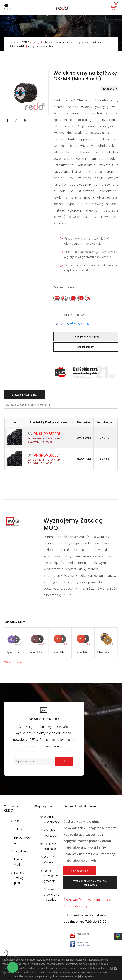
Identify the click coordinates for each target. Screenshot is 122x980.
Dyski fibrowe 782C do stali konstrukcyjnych (61, 652)
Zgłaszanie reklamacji (51, 846)
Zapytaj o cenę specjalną (86, 337)
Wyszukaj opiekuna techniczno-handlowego (90, 883)
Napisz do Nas (80, 871)
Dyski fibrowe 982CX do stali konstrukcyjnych (38, 652)
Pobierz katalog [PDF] (19, 878)
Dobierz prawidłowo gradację (52, 876)
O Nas (18, 829)
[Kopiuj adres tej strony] (75, 323)
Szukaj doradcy (86, 347)
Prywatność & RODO (22, 840)
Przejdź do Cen (109, 89)
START (26, 42)
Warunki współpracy (52, 819)
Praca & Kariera (49, 860)
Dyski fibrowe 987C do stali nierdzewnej (84, 652)
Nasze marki (18, 862)
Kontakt (20, 821)
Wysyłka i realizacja (50, 833)
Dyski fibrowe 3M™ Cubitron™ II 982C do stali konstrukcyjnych (15, 652)
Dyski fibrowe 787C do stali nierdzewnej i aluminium (107, 652)
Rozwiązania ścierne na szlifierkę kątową (67, 42)
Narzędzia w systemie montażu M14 (47, 46)
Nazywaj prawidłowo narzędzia (52, 895)
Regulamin (21, 851)
